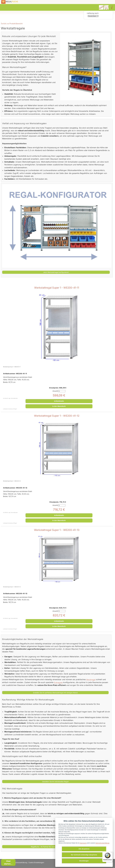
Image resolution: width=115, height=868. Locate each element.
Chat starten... (8, 862)
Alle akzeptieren (84, 849)
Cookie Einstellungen (36, 862)
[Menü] (111, 853)
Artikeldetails (59, 401)
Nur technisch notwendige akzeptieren (84, 855)
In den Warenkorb (59, 406)
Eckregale (58, 682)
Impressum (83, 843)
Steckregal (91, 680)
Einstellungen (84, 861)
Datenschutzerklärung (19, 862)
